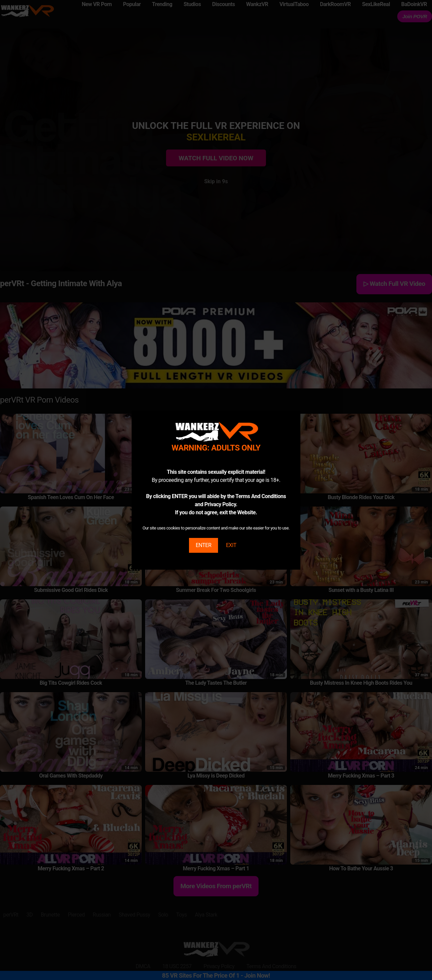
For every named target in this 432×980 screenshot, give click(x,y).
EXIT (231, 545)
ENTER (204, 545)
